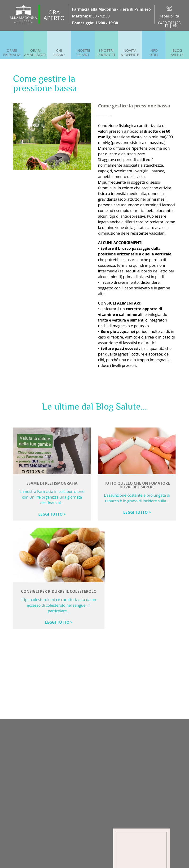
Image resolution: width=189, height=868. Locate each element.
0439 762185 (169, 23)
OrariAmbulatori (35, 52)
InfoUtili (154, 52)
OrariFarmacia (12, 52)
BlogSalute (177, 52)
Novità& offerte (130, 52)
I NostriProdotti (106, 52)
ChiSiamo (59, 52)
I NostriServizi (83, 52)
